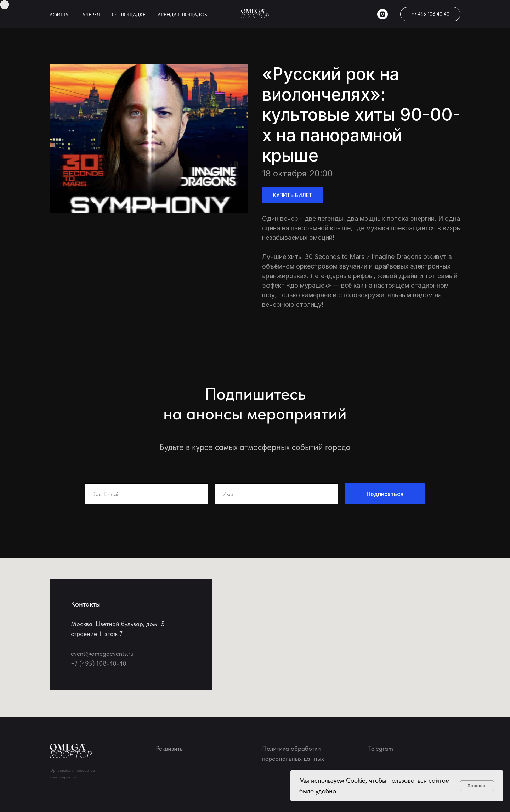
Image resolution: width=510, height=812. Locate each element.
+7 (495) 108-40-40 (99, 663)
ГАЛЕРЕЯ (90, 15)
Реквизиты (170, 748)
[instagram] (382, 14)
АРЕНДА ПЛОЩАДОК (183, 15)
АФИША (59, 15)
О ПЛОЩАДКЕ (129, 15)
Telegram (381, 748)
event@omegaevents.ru (102, 653)
